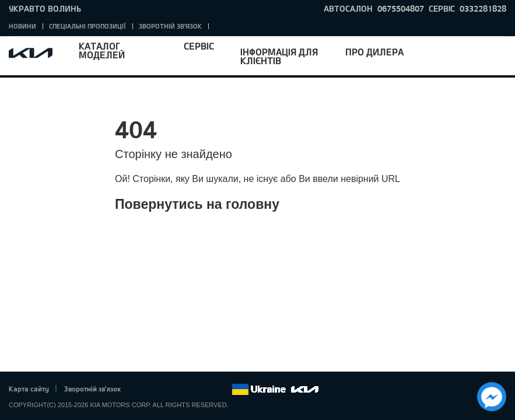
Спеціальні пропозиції (87, 26)
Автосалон (348, 8)
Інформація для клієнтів (279, 56)
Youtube (191, 390)
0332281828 (483, 8)
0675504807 (401, 8)
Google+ (174, 390)
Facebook (142, 390)
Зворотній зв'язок (170, 26)
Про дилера (374, 52)
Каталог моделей (102, 50)
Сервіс (199, 46)
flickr (223, 390)
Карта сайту (29, 388)
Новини (22, 26)
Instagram (206, 390)
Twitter (158, 390)
